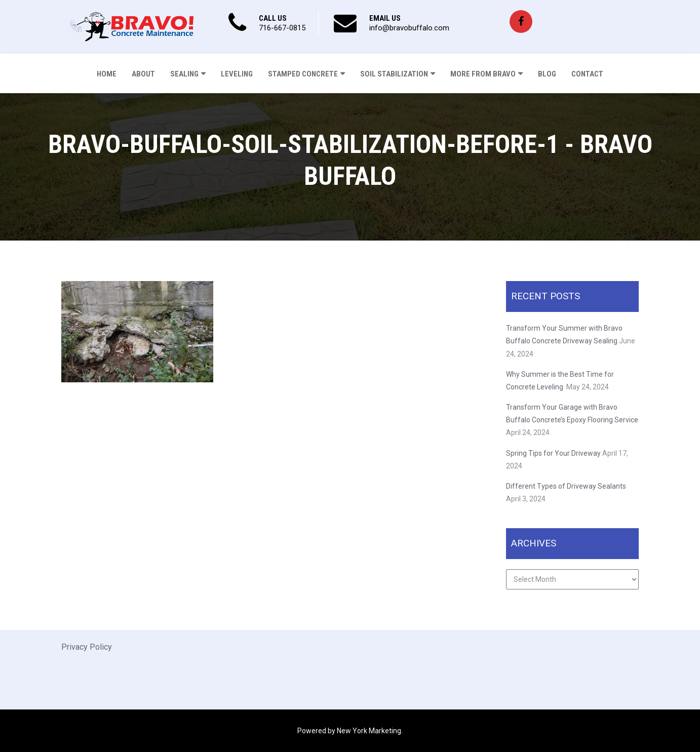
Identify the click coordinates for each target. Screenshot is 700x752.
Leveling (237, 74)
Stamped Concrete (303, 74)
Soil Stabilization (394, 74)
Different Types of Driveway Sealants (566, 486)
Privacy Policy (87, 647)
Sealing (184, 74)
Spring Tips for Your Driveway (553, 453)
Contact (587, 74)
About (143, 74)
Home (107, 74)
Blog (547, 74)
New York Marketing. (370, 731)
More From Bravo (483, 74)
